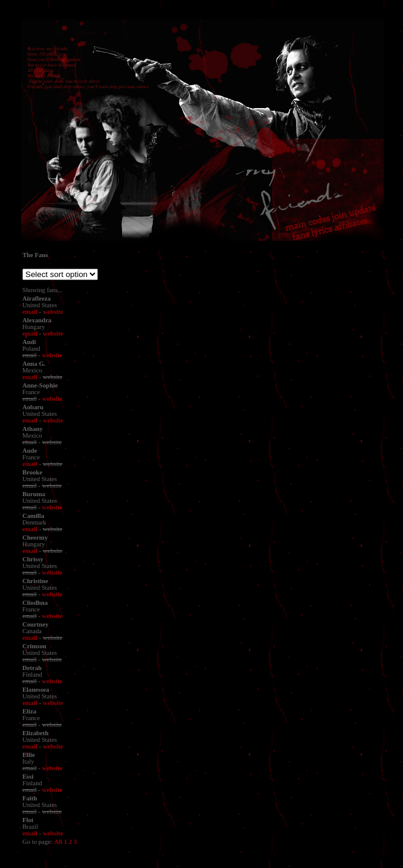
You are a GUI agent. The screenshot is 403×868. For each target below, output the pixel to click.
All (58, 842)
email (30, 312)
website (53, 312)
